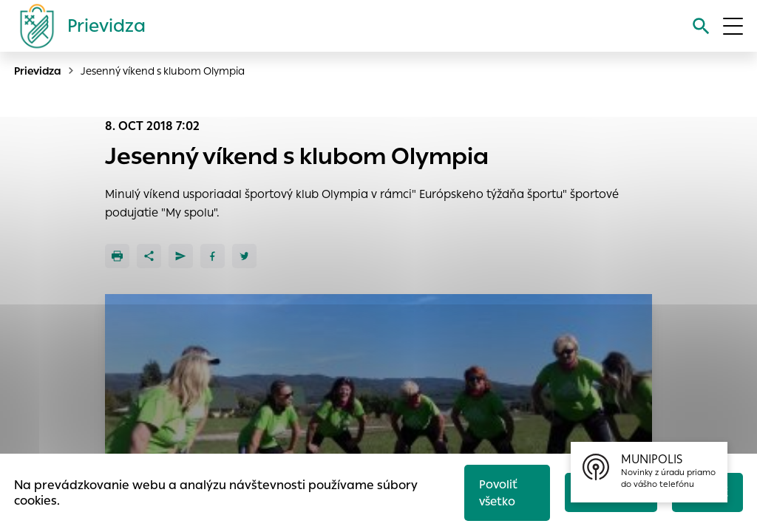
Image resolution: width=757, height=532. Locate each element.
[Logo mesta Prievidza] (77, 26)
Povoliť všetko (498, 493)
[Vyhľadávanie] (701, 26)
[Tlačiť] (117, 256)
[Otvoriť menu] (733, 26)
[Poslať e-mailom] (181, 256)
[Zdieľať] (149, 256)
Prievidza (38, 71)
